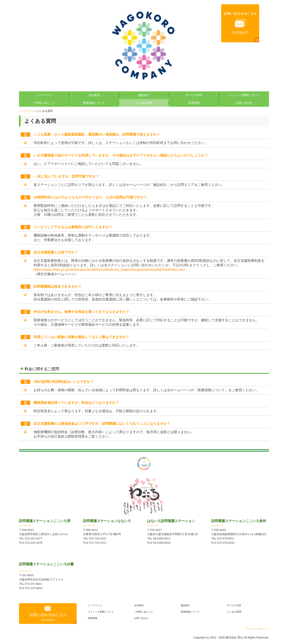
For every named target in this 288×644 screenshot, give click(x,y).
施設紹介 (144, 95)
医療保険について (94, 103)
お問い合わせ (244, 103)
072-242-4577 (33, 538)
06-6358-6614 (162, 538)
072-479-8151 (226, 538)
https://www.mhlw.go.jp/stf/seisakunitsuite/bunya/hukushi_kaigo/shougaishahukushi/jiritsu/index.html (109, 270)
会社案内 (94, 95)
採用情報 (194, 103)
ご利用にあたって (44, 103)
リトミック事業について (244, 95)
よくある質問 (144, 103)
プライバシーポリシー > (257, 629)
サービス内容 (194, 95)
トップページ (44, 95)
